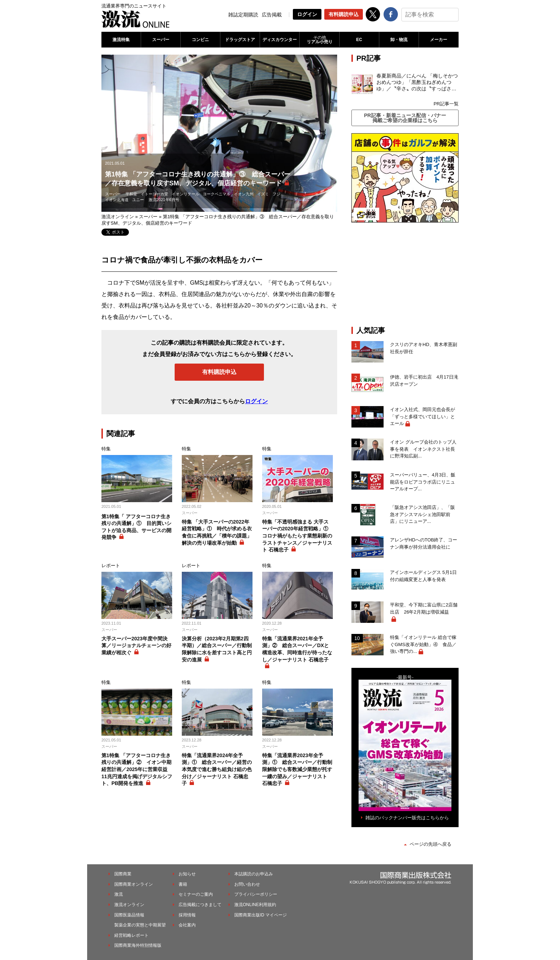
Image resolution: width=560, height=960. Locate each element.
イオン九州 (244, 194)
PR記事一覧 (446, 104)
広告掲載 (272, 15)
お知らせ (187, 874)
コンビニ (200, 40)
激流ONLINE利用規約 (255, 905)
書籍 (183, 884)
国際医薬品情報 (129, 915)
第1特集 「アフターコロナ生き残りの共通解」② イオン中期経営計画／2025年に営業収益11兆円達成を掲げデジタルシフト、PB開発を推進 (137, 769)
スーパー (161, 40)
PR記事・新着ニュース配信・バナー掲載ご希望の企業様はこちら (405, 118)
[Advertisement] (405, 274)
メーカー (439, 40)
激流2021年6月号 (164, 200)
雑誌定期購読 (243, 15)
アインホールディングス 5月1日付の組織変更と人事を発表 (423, 576)
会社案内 (187, 925)
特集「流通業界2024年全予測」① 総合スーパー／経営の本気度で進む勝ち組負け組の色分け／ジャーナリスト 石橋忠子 (217, 769)
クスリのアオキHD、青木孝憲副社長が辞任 (424, 348)
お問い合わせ (247, 884)
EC (359, 40)
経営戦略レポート (131, 935)
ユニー (138, 200)
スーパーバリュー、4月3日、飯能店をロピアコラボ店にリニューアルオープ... (423, 482)
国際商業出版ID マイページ (261, 915)
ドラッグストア (240, 40)
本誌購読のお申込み (254, 874)
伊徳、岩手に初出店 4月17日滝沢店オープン (424, 381)
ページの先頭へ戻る (431, 844)
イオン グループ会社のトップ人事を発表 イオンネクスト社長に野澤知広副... (423, 449)
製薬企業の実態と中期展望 (140, 925)
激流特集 (121, 40)
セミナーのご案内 (196, 894)
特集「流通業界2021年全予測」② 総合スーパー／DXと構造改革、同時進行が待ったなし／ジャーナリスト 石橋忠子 (297, 649)
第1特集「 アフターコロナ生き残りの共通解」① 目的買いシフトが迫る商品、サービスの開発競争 (136, 527)
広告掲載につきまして (200, 905)
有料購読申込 (344, 14)
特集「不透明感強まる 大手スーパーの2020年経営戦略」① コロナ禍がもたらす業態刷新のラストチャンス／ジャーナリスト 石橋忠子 (297, 536)
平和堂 (131, 194)
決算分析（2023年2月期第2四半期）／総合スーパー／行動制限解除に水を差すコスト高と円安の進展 (217, 649)
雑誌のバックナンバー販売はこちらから (407, 818)
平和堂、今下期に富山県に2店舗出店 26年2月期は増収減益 (424, 608)
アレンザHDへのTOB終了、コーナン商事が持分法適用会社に (424, 543)
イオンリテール (186, 194)
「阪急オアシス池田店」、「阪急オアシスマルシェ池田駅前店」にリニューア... (422, 514)
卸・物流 (399, 40)
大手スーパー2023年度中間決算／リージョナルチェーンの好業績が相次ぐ (136, 646)
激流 (119, 894)
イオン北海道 (117, 200)
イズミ (263, 194)
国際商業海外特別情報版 (138, 945)
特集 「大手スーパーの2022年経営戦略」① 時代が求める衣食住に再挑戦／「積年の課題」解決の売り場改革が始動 (217, 532)
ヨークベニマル (217, 194)
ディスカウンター (280, 40)
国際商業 (123, 874)
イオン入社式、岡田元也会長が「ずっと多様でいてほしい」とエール (422, 416)
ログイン (307, 14)
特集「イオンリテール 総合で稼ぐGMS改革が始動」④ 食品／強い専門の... (423, 644)
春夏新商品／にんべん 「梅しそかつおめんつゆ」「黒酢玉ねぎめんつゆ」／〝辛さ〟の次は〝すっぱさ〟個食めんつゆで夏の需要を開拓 (417, 82)
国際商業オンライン (134, 884)
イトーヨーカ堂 (154, 194)
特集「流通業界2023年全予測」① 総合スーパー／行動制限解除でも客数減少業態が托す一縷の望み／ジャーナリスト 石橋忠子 (297, 769)
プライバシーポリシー (256, 894)
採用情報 (187, 915)
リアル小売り (319, 40)
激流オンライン (118, 217)
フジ (276, 194)
